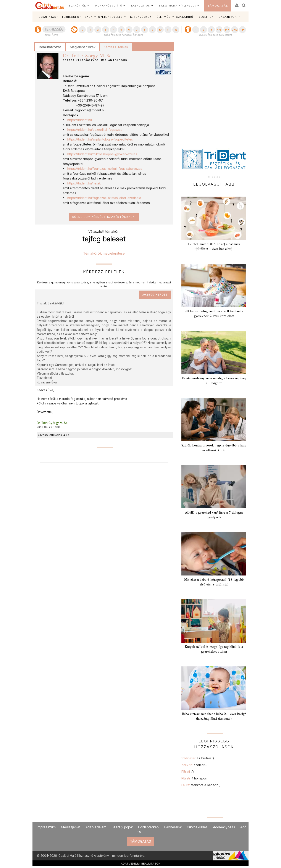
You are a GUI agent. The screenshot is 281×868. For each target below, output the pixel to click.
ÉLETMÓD (164, 17)
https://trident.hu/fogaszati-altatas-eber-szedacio (104, 198)
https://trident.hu (80, 120)
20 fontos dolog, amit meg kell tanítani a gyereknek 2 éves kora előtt (214, 314)
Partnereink (173, 827)
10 (160, 30)
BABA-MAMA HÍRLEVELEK (178, 6)
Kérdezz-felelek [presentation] (116, 47)
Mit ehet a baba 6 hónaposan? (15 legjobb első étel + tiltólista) (214, 582)
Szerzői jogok (122, 827)
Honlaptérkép (148, 827)
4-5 (219, 30)
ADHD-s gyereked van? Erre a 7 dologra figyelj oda (214, 515)
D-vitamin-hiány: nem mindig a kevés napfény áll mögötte (214, 381)
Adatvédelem (96, 827)
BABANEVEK (228, 17)
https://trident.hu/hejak (84, 183)
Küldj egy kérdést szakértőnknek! (104, 217)
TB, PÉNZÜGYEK (140, 17)
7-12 (235, 30)
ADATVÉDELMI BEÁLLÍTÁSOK (141, 863)
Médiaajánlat (71, 827)
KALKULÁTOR (141, 6)
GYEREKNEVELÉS (111, 17)
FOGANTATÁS (46, 17)
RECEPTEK (206, 17)
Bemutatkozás (50, 47)
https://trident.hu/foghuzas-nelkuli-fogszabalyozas (105, 169)
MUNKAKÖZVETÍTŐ (109, 6)
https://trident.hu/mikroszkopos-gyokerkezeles (102, 154)
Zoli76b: (195, 765)
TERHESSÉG (71, 17)
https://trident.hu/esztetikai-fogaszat (94, 130)
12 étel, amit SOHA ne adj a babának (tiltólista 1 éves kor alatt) (214, 246)
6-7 (227, 30)
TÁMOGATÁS (218, 6)
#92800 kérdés (155, 295)
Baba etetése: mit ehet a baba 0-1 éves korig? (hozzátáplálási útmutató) (214, 716)
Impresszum (46, 827)
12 (176, 30)
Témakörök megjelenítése (104, 253)
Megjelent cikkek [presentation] (83, 47)
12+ (242, 30)
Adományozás (224, 827)
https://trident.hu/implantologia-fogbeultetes (100, 139)
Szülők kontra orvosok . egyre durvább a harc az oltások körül (214, 448)
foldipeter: (198, 758)
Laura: (201, 785)
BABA (89, 17)
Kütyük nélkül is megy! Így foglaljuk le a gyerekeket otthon (214, 649)
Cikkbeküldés (197, 827)
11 (168, 30)
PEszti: (188, 772)
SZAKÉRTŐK (78, 6)
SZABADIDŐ (185, 17)
